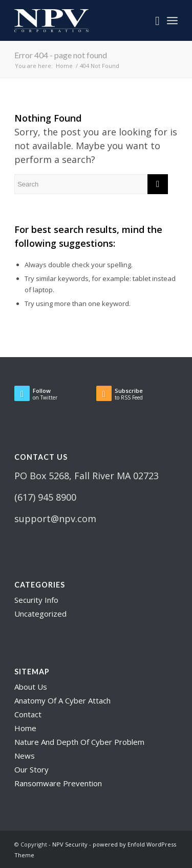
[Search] (152, 20)
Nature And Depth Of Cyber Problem (79, 742)
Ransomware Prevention (58, 783)
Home (25, 728)
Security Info (36, 600)
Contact (28, 714)
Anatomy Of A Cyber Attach (62, 700)
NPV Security (70, 844)
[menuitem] (152, 20)
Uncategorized (40, 614)
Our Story (31, 769)
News (25, 756)
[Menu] (172, 20)
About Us (31, 687)
